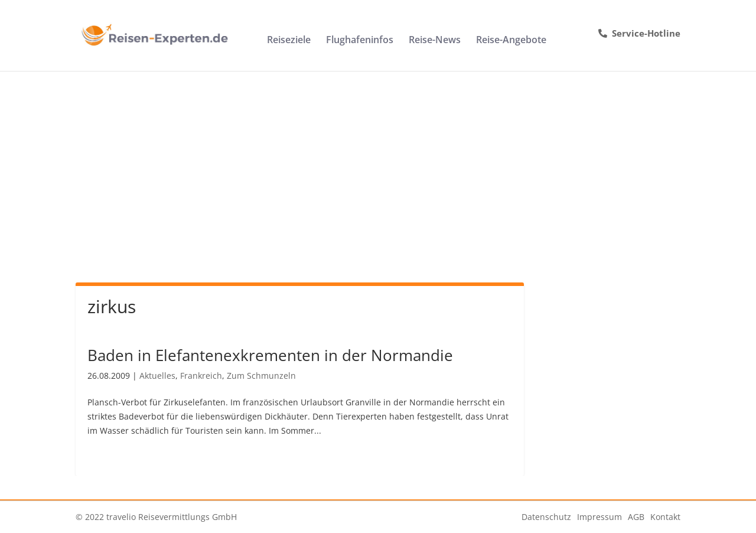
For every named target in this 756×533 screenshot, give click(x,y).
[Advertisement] (378, 160)
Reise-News (435, 41)
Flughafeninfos (360, 41)
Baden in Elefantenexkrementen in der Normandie (270, 355)
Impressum (599, 517)
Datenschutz (546, 517)
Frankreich (201, 376)
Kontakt (665, 517)
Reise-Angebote (511, 41)
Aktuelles (157, 376)
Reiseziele (289, 41)
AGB (636, 517)
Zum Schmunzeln (261, 376)
